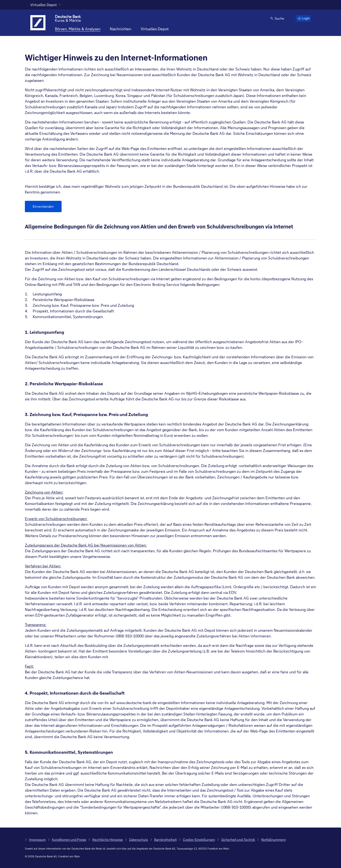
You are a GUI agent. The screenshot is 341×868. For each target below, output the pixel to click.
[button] (275, 19)
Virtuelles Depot (44, 5)
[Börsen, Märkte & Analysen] (78, 29)
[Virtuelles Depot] (155, 29)
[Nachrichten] (121, 29)
